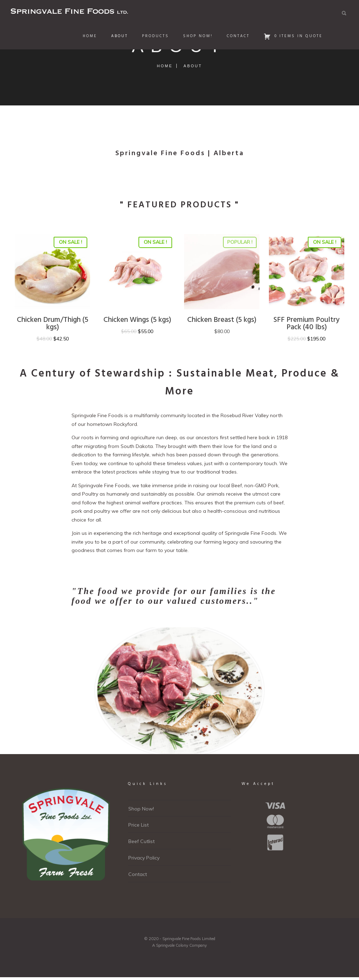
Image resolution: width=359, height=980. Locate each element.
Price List (138, 825)
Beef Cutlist (141, 841)
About (118, 36)
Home (89, 36)
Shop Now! (197, 36)
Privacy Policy (144, 858)
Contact (237, 36)
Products (154, 36)
